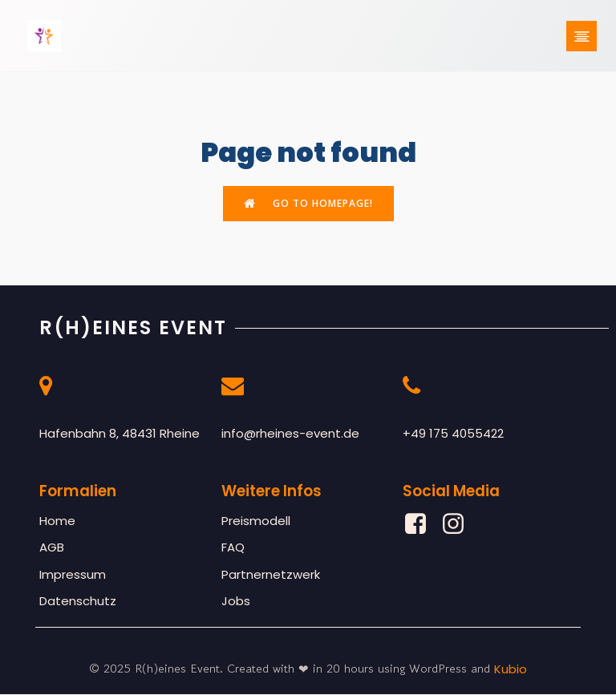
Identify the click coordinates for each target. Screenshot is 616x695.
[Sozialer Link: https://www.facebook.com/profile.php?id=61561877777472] (421, 525)
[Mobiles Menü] (582, 36)
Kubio (511, 670)
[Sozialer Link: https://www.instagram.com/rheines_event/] (459, 525)
